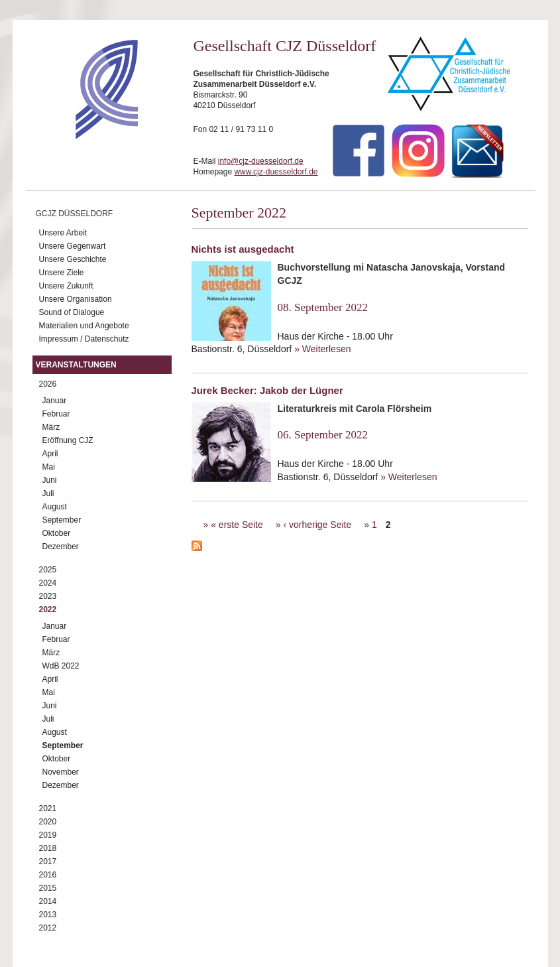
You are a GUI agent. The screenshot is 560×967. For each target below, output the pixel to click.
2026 (48, 384)
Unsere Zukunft (66, 286)
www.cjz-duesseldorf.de (276, 172)
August (55, 507)
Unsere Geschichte (73, 259)
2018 (48, 848)
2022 (48, 610)
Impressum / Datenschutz (84, 339)
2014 (48, 901)
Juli (48, 493)
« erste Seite (237, 525)
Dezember (61, 547)
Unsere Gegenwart (73, 246)
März (51, 427)
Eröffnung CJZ (68, 440)
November (61, 772)
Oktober (57, 533)
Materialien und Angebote (84, 326)
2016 (48, 875)
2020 (48, 822)
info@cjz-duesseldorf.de (261, 161)
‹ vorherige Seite (317, 525)
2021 (48, 808)
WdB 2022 (61, 666)
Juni (50, 480)
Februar (56, 414)
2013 (48, 915)
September (62, 520)
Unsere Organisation (76, 299)
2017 (48, 862)
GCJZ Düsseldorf (75, 214)
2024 (48, 583)
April (50, 454)
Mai (49, 467)
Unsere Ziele (62, 273)
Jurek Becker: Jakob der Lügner (267, 390)
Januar (55, 401)
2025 (48, 570)
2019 (48, 835)
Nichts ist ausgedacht (243, 249)
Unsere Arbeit (63, 233)
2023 (48, 596)
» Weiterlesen (322, 349)
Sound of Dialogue (72, 312)
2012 (48, 928)
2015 (48, 888)
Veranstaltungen (76, 365)
